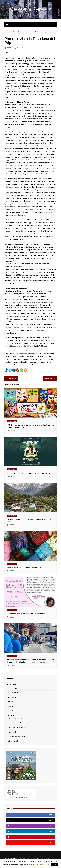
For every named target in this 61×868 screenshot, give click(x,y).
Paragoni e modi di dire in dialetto (18, 723)
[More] (25, 370)
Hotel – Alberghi (12, 688)
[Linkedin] (14, 370)
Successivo (50, 378)
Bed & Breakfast (12, 693)
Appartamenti (11, 697)
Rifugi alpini (10, 715)
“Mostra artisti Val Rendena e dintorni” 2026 (25, 568)
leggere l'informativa (27, 865)
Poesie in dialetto (12, 732)
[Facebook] (6, 370)
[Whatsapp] (22, 370)
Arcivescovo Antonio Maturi (16, 737)
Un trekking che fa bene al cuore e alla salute (26, 614)
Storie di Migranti (12, 741)
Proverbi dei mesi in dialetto (16, 727)
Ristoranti (10, 711)
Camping (10, 706)
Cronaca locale (21, 48)
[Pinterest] (18, 370)
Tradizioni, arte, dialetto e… (16, 719)
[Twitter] (10, 370)
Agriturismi (10, 702)
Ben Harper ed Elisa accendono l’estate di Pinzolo (28, 473)
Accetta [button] (55, 865)
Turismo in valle (12, 684)
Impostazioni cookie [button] (43, 865)
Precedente (11, 378)
